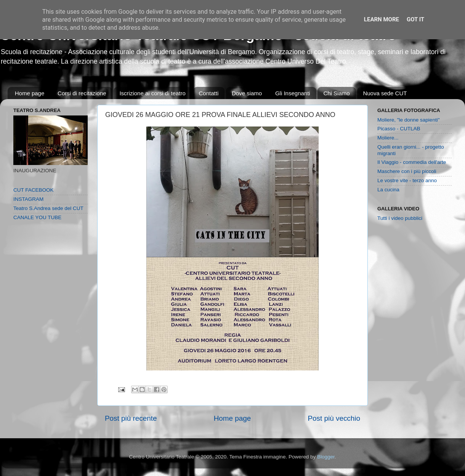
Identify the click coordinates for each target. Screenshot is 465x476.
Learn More (382, 19)
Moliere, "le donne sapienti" (408, 120)
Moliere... (388, 138)
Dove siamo (247, 93)
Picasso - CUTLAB (399, 129)
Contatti (209, 93)
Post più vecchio (334, 418)
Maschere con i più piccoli (407, 171)
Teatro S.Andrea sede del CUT (48, 208)
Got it (415, 19)
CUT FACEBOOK (34, 190)
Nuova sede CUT (385, 93)
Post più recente (131, 418)
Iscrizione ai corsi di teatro (152, 93)
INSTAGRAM (28, 199)
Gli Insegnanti (293, 93)
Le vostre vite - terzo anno (407, 180)
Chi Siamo (336, 93)
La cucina (388, 190)
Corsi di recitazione (82, 93)
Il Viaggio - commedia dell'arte (412, 162)
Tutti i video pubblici (400, 218)
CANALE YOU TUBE (37, 217)
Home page (30, 93)
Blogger (326, 457)
